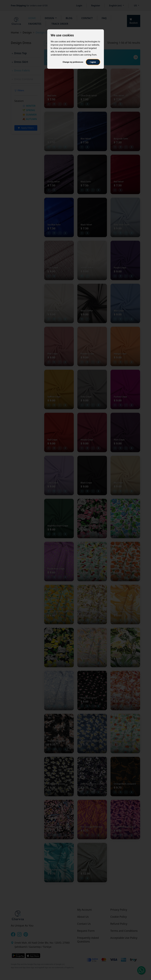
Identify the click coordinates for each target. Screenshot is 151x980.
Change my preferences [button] (73, 62)
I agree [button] (93, 62)
